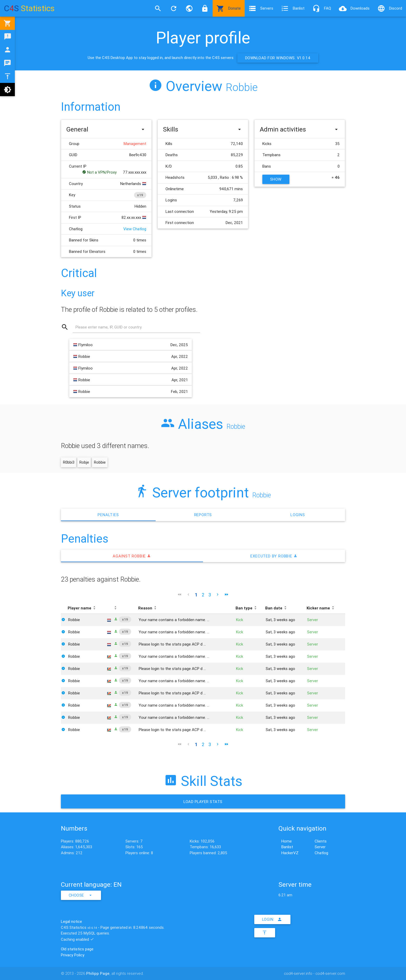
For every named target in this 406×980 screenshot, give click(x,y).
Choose (81, 895)
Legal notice (71, 921)
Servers (261, 8)
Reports (203, 515)
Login (272, 919)
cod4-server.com (330, 973)
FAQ (322, 8)
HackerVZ (290, 853)
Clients (321, 841)
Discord (390, 8)
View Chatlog (135, 229)
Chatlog (321, 853)
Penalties (108, 515)
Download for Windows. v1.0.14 (278, 58)
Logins (298, 515)
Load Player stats (203, 802)
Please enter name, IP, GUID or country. (109, 327)
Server (320, 847)
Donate (229, 8)
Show (276, 179)
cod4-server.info (298, 973)
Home (287, 841)
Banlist (293, 8)
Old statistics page (77, 949)
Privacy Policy (73, 955)
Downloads (354, 8)
